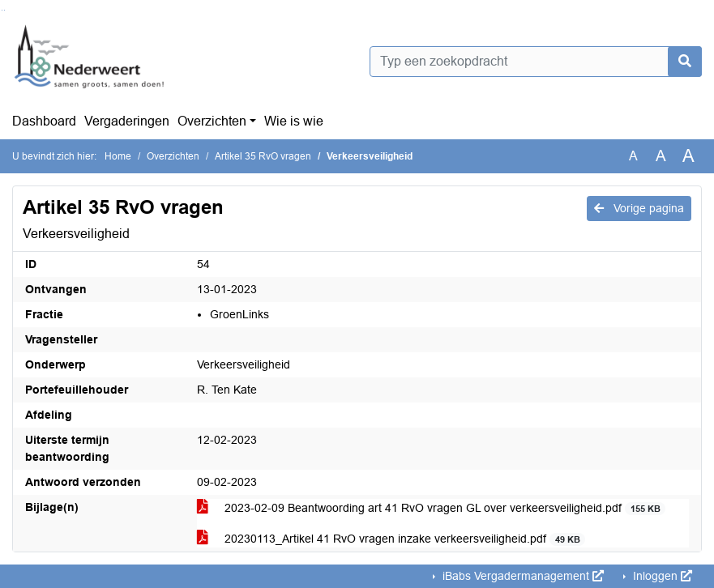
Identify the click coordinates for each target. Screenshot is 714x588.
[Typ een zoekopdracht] (536, 62)
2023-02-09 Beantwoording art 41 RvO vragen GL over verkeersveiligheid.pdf (431, 508)
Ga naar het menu (4, 10)
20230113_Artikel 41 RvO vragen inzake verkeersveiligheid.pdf (391, 539)
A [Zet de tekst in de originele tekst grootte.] (633, 156)
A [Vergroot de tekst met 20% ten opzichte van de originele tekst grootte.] (661, 156)
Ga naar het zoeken (2, 10)
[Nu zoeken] (685, 62)
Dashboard (44, 121)
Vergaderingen (127, 121)
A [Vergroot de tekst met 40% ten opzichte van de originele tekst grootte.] (688, 156)
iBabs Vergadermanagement (522, 576)
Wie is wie (294, 121)
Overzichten (212, 121)
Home (118, 156)
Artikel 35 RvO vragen (263, 156)
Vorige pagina (639, 208)
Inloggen (661, 576)
